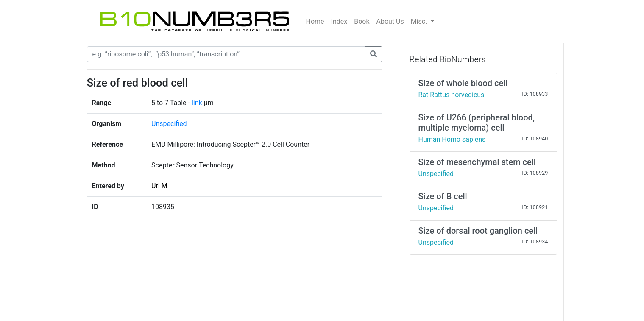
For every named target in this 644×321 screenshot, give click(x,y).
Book (362, 21)
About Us (390, 21)
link (197, 103)
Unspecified (169, 124)
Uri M (159, 186)
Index (339, 21)
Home (315, 21)
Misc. (420, 21)
